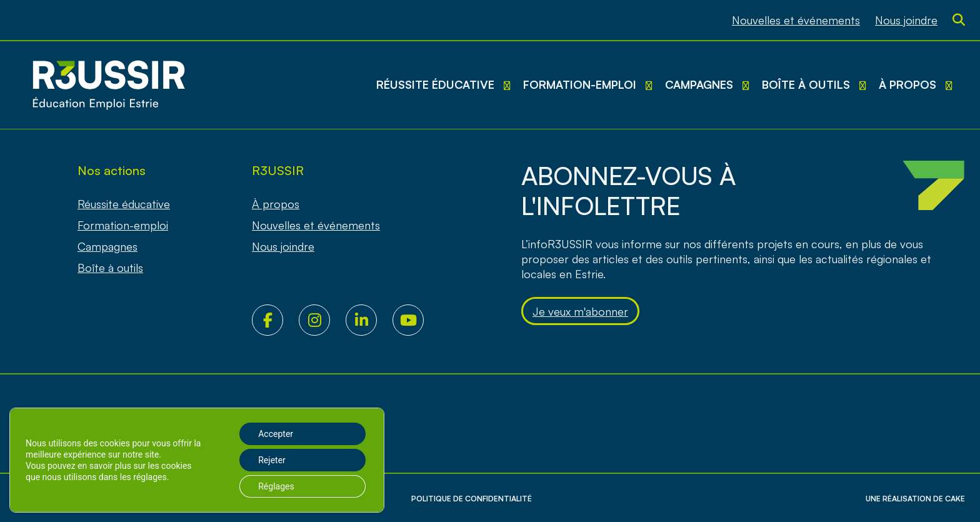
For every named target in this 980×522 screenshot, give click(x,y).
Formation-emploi (580, 84)
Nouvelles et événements (796, 20)
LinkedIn (369, 320)
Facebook (275, 320)
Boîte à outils (806, 84)
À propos (907, 84)
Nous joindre (906, 20)
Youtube (416, 320)
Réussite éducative (435, 84)
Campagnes (699, 84)
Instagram (322, 320)
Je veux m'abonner (580, 311)
